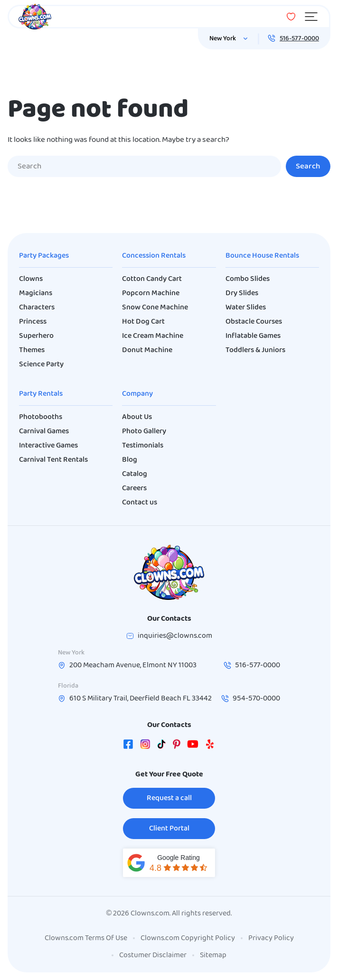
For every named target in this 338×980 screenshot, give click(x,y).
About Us (137, 417)
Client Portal (169, 829)
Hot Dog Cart (143, 322)
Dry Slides (242, 293)
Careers (134, 488)
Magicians (36, 293)
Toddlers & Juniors (255, 350)
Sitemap (213, 955)
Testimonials (143, 446)
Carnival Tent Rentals (53, 460)
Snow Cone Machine (155, 308)
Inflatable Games (253, 336)
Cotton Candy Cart (152, 279)
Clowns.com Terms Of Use (86, 938)
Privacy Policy (271, 938)
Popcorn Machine (151, 293)
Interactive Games (48, 446)
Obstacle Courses (254, 322)
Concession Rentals (154, 256)
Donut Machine (147, 350)
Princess (33, 322)
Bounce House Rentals (262, 256)
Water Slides (246, 308)
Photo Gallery (144, 431)
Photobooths (41, 417)
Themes (32, 350)
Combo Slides (248, 279)
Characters (37, 308)
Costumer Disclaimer (153, 955)
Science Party (41, 364)
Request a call (169, 798)
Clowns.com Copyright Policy (188, 938)
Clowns (31, 279)
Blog (130, 460)
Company (137, 394)
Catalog (135, 474)
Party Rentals (41, 394)
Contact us (140, 503)
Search (308, 166)
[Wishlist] (291, 17)
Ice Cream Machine (153, 336)
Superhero (36, 336)
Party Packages (44, 256)
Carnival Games (44, 431)
